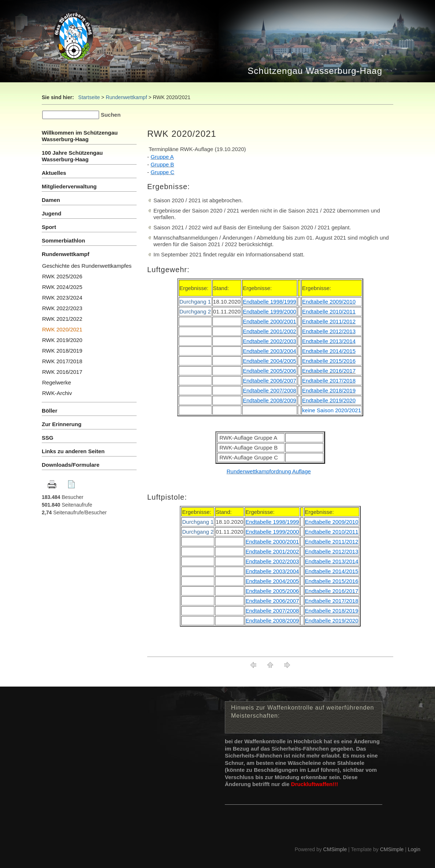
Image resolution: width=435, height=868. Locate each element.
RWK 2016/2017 (62, 372)
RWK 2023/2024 (62, 298)
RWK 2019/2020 (62, 340)
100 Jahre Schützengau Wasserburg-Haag (72, 156)
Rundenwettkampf (127, 97)
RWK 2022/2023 (62, 308)
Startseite (89, 97)
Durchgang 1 (195, 302)
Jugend (51, 213)
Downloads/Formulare (71, 465)
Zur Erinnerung (62, 424)
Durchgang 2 (195, 311)
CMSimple (335, 849)
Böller (50, 411)
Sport (49, 227)
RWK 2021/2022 (62, 319)
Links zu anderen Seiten (73, 451)
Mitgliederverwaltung (69, 186)
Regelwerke (57, 382)
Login (414, 849)
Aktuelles (54, 173)
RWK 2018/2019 (62, 351)
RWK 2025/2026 (62, 276)
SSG (48, 438)
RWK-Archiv (57, 393)
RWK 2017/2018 (62, 361)
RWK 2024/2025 (62, 287)
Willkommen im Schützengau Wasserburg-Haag (80, 136)
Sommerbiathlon (63, 241)
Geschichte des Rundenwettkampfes (87, 266)
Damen (51, 200)
